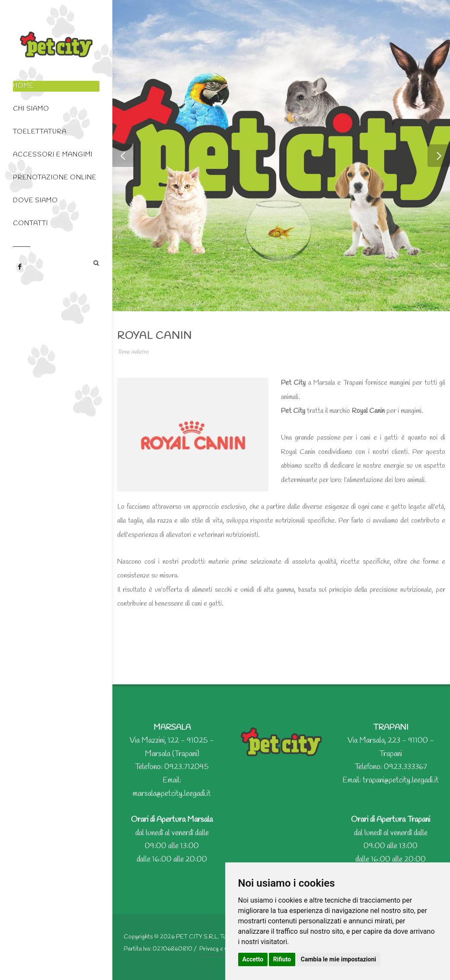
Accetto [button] (253, 959)
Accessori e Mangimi (53, 155)
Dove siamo (35, 201)
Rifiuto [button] (282, 959)
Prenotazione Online (55, 178)
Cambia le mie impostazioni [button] (338, 959)
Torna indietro (133, 352)
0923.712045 (187, 767)
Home (23, 86)
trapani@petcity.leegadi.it (401, 780)
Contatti (30, 223)
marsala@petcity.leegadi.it (172, 794)
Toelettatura (40, 132)
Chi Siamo (31, 109)
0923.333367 (405, 767)
